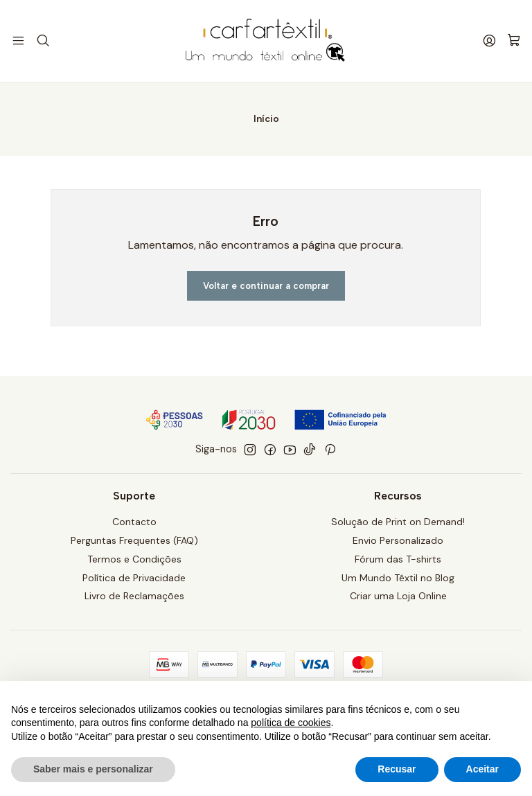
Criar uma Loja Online (398, 598)
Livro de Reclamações (134, 598)
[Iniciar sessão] (491, 41)
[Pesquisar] (41, 41)
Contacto (134, 523)
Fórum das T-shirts (398, 560)
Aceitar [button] (482, 769)
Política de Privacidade (134, 579)
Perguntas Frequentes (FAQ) (134, 542)
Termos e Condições (134, 560)
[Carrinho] (514, 41)
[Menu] (18, 41)
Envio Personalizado (398, 542)
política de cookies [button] (291, 723)
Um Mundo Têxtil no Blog (398, 579)
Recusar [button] (397, 769)
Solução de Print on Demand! (398, 523)
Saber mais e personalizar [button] (93, 769)
